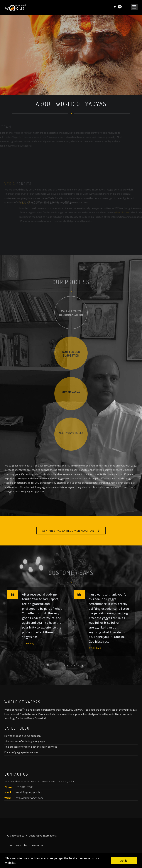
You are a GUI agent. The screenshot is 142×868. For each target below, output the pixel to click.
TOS (10, 845)
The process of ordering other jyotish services (31, 747)
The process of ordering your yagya (25, 741)
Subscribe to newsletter (29, 845)
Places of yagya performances (21, 752)
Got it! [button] (124, 861)
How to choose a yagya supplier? (23, 736)
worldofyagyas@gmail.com (30, 792)
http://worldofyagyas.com (29, 798)
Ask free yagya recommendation (68, 531)
